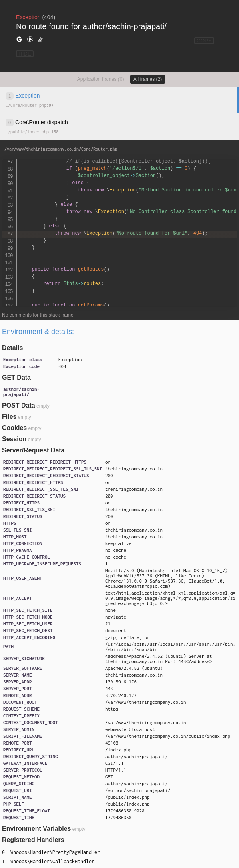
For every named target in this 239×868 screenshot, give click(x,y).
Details (12, 348)
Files (9, 417)
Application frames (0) (101, 79)
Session (14, 439)
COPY (204, 41)
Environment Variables (37, 829)
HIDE (25, 54)
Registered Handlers (33, 840)
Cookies (14, 428)
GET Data (16, 377)
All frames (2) (148, 79)
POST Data (19, 405)
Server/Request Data (33, 450)
